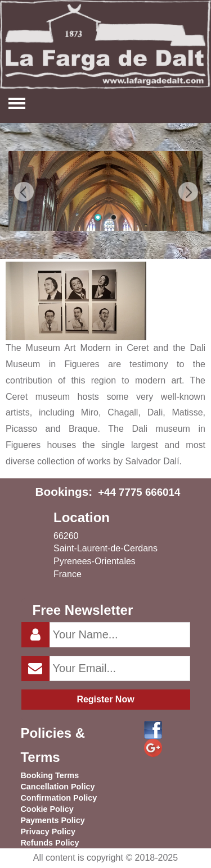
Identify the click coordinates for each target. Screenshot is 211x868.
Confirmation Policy (59, 798)
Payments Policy (52, 820)
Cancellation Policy (57, 787)
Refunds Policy (50, 843)
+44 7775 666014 (139, 492)
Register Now (105, 699)
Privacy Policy (48, 832)
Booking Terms (50, 775)
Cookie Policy (47, 809)
